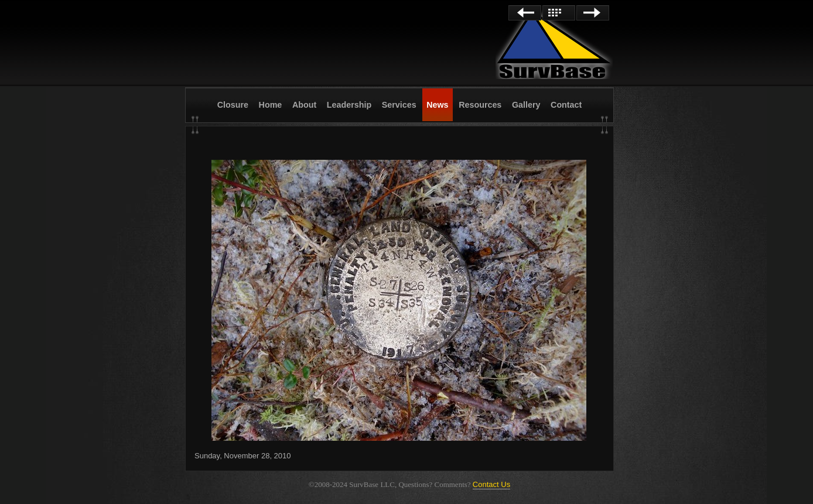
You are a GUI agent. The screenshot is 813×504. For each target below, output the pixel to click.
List (559, 13)
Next (593, 13)
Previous (525, 13)
